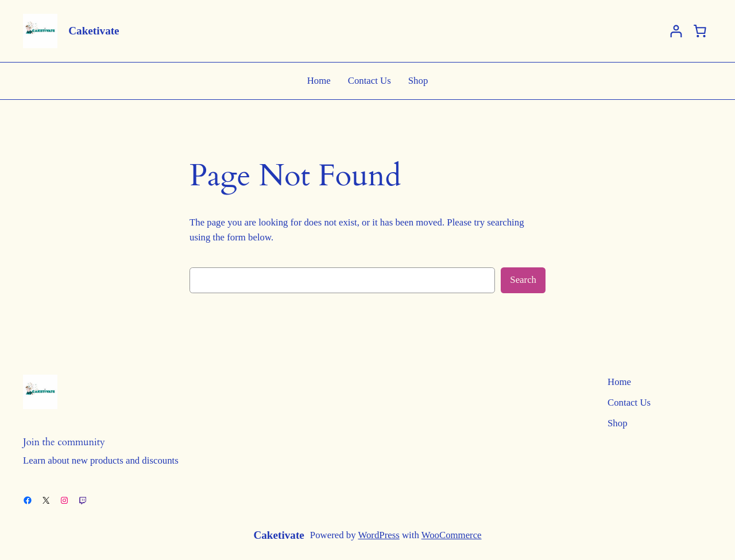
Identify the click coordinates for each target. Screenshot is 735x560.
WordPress (378, 535)
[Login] (676, 31)
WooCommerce (452, 535)
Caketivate (94, 31)
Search (523, 280)
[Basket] (700, 31)
